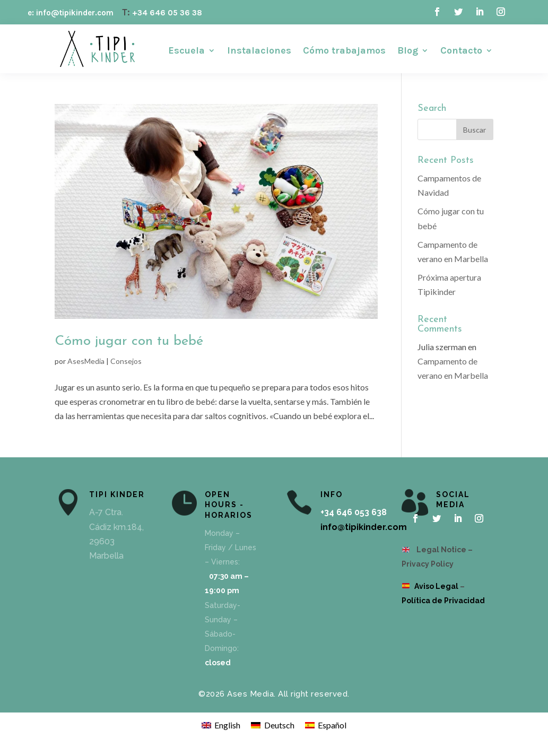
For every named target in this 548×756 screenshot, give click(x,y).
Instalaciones (259, 51)
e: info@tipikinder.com (71, 13)
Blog (408, 51)
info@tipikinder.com (364, 527)
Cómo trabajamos (344, 51)
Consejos (126, 361)
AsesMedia (86, 361)
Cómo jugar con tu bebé (129, 341)
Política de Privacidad (443, 601)
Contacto (461, 51)
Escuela (186, 51)
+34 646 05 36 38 (167, 13)
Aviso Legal (436, 586)
